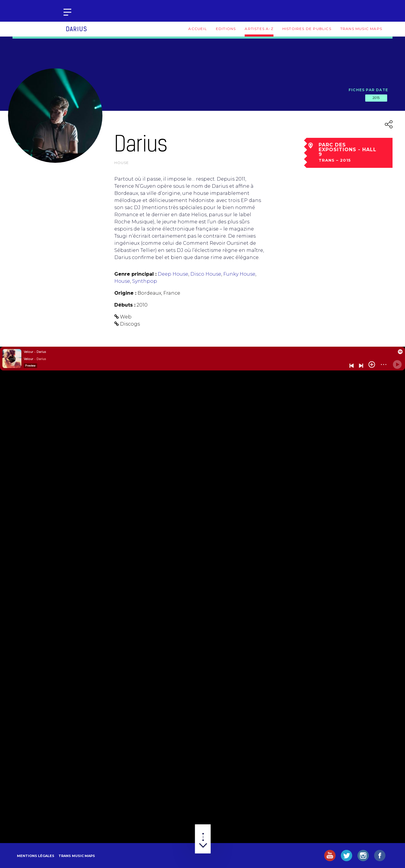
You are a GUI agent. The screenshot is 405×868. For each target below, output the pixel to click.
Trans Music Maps (361, 29)
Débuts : (125, 305)
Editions (226, 29)
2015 (376, 98)
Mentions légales (36, 856)
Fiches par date (368, 90)
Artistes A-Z (259, 29)
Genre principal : (135, 274)
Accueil (197, 29)
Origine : (125, 293)
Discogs (130, 324)
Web (126, 317)
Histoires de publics (307, 29)
